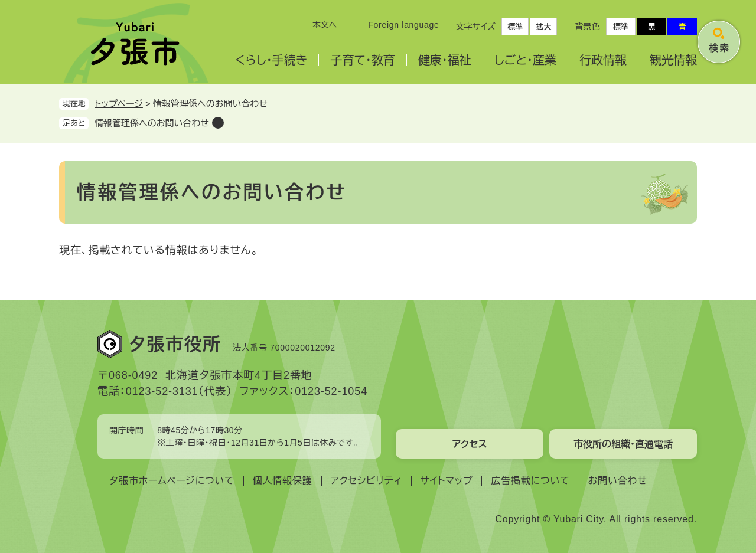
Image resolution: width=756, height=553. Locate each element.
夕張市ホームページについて (172, 481)
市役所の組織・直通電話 (623, 444)
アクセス (469, 444)
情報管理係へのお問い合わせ (152, 123)
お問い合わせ (618, 481)
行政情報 (603, 60)
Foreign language (403, 25)
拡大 (543, 27)
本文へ (325, 25)
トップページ (119, 104)
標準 (515, 27)
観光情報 (673, 60)
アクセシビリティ (366, 481)
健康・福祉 (445, 60)
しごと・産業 (525, 60)
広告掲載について (530, 481)
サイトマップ (447, 481)
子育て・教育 (362, 60)
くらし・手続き (271, 60)
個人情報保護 (283, 481)
